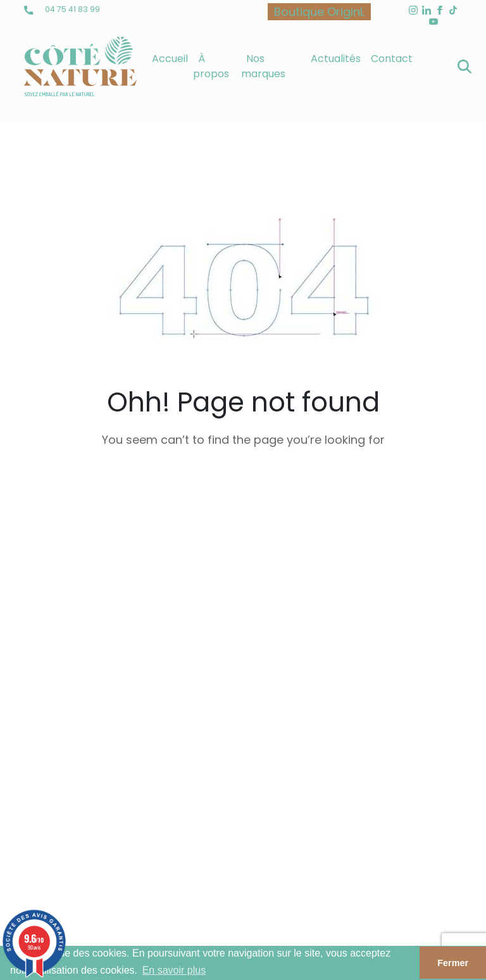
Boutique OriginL (319, 12)
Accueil (170, 59)
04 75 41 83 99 (62, 9)
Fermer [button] (453, 963)
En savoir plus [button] (174, 970)
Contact (392, 59)
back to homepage (243, 502)
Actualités (336, 59)
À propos (211, 66)
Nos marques (263, 66)
